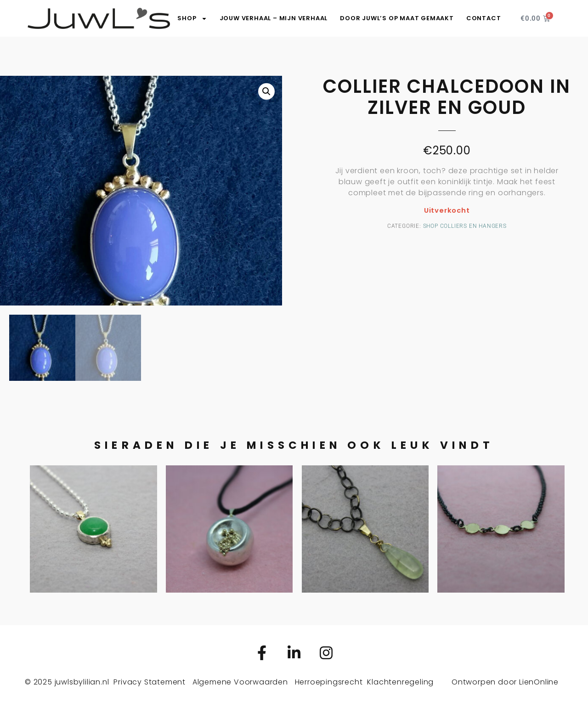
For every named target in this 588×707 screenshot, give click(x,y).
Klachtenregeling (400, 682)
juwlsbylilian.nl (82, 682)
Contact (484, 18)
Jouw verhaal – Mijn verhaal (274, 18)
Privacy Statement (150, 682)
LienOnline (539, 682)
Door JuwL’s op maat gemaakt (397, 18)
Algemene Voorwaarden (240, 682)
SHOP (192, 18)
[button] (266, 91)
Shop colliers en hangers (465, 226)
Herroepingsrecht (329, 682)
